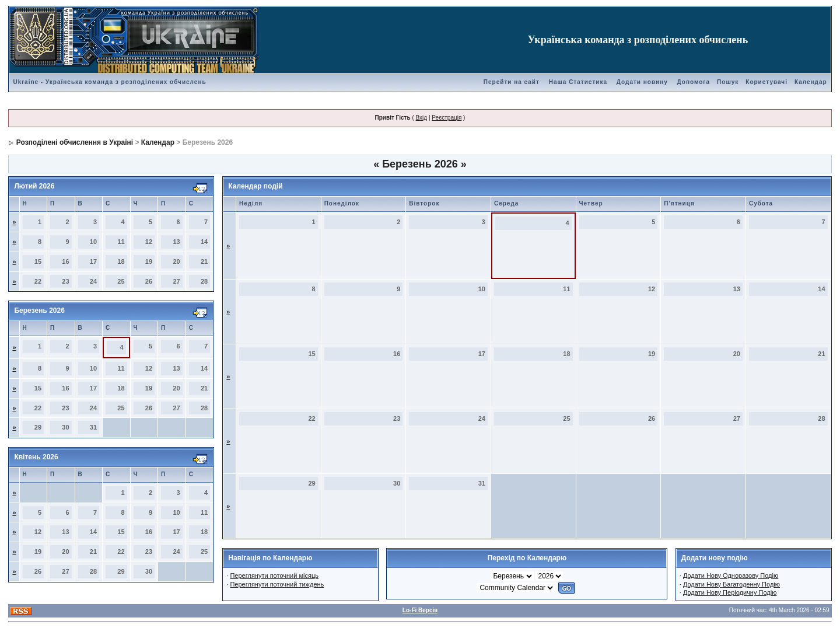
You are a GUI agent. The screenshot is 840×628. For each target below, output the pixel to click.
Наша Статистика (578, 82)
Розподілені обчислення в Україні (75, 142)
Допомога (694, 82)
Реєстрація (447, 118)
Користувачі (766, 82)
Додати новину (642, 82)
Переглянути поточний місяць (274, 575)
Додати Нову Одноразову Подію (731, 575)
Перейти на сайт (512, 82)
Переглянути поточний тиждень (277, 584)
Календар (811, 82)
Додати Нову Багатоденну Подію (731, 584)
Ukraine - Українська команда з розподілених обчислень (109, 82)
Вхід (422, 118)
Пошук (728, 82)
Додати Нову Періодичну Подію (730, 592)
